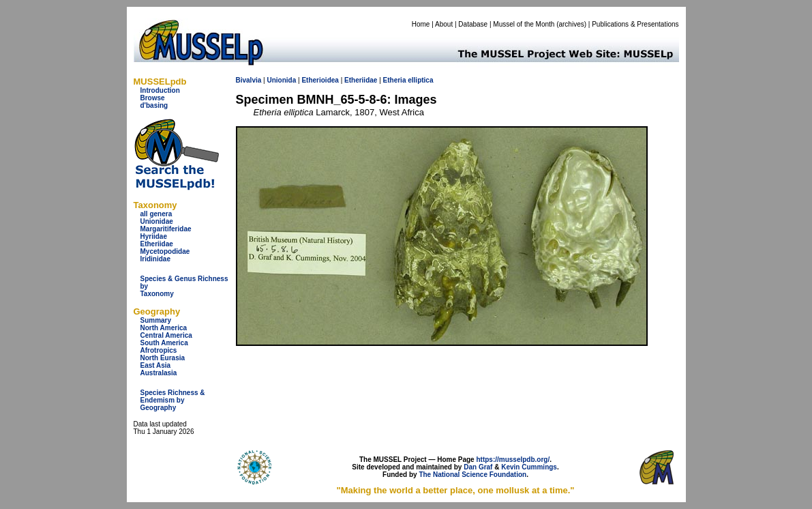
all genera (156, 214)
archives (571, 24)
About (444, 24)
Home (421, 24)
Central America (166, 335)
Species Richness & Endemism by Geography (173, 400)
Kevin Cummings (529, 467)
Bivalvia (249, 80)
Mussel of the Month (524, 24)
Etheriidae (157, 244)
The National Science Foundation (472, 475)
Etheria (395, 80)
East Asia (156, 365)
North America (164, 328)
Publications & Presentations (635, 24)
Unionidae (157, 221)
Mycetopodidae (165, 251)
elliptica (420, 80)
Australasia (159, 373)
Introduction (160, 90)
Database (473, 24)
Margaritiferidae (166, 229)
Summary (156, 320)
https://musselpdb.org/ (513, 460)
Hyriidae (154, 236)
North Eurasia (163, 358)
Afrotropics (159, 350)
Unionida (281, 80)
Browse (153, 98)
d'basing (154, 105)
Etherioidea (320, 80)
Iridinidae (155, 259)
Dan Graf (478, 467)
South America (164, 343)
